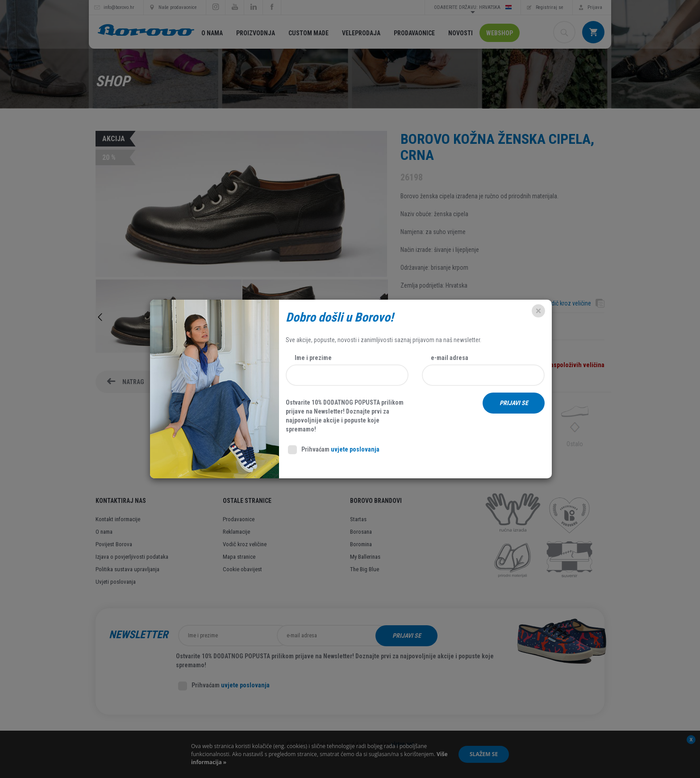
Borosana (361, 532)
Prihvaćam (224, 686)
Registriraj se (550, 7)
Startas (358, 519)
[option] (169, 317)
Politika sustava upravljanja (127, 569)
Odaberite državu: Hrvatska (473, 7)
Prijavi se (463, 636)
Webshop (500, 33)
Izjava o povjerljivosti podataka (132, 557)
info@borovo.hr (119, 7)
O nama (212, 33)
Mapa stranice (239, 557)
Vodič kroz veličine (568, 303)
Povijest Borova (114, 544)
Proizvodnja (256, 33)
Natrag (133, 382)
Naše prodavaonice (178, 7)
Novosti (460, 33)
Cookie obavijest (242, 569)
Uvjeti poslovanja (116, 582)
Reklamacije (236, 532)
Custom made (308, 33)
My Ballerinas (365, 557)
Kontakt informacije (118, 519)
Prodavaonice (414, 33)
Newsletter (138, 635)
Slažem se (484, 754)
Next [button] (383, 317)
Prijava (595, 7)
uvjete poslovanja (245, 685)
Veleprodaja (361, 33)
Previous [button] (100, 317)
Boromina (361, 544)
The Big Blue (365, 569)
